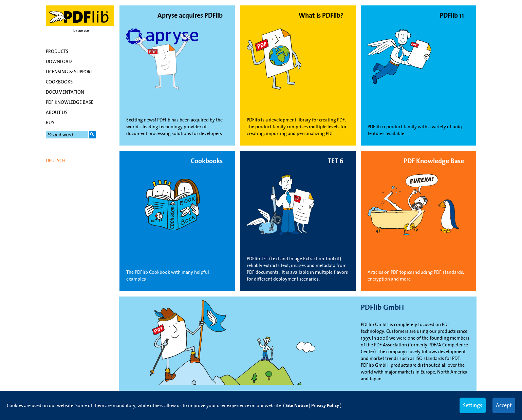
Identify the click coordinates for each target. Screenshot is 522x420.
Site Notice (297, 406)
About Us (57, 112)
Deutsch (56, 160)
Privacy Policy (325, 406)
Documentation (65, 92)
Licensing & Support (69, 72)
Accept (504, 405)
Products (57, 51)
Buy (50, 122)
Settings (473, 405)
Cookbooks (59, 82)
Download (59, 61)
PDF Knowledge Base (70, 102)
